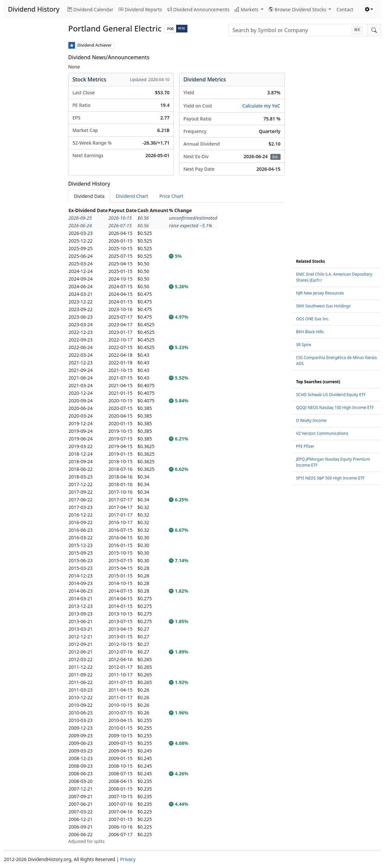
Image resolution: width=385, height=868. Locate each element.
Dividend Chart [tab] (132, 196)
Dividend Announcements (198, 9)
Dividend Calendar (90, 9)
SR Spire (304, 345)
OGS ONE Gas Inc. (313, 319)
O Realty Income (311, 420)
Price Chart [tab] (171, 196)
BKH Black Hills (310, 332)
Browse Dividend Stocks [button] (298, 9)
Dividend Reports (140, 9)
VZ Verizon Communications (322, 433)
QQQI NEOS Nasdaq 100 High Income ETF (335, 408)
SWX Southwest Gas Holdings (323, 306)
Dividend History (34, 9)
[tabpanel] (176, 526)
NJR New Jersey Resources (320, 293)
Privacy (128, 859)
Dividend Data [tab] (89, 196)
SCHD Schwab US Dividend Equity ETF (331, 395)
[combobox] (298, 30)
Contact (345, 9)
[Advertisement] (32, 141)
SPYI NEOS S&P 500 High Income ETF (330, 478)
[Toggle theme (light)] (369, 9)
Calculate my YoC (261, 106)
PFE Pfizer (305, 446)
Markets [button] (247, 9)
